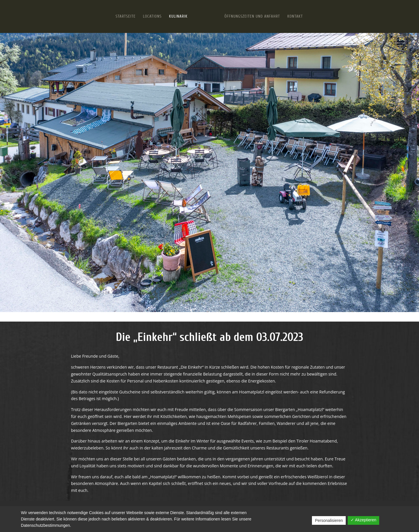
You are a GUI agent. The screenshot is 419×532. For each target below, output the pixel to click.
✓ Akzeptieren (363, 520)
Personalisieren (329, 520)
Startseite (126, 17)
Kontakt (295, 17)
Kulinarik (178, 17)
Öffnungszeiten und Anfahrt (252, 17)
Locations (152, 17)
